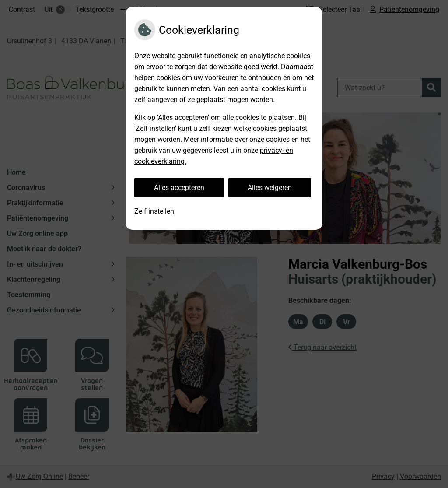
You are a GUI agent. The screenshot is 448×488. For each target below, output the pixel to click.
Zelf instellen (154, 211)
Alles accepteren (179, 188)
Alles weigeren (270, 188)
